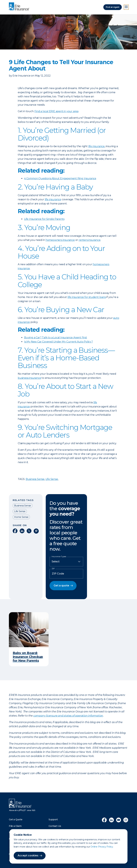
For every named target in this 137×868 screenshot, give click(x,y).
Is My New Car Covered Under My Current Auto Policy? (58, 342)
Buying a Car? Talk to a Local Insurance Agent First (56, 338)
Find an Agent (113, 7)
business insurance (29, 378)
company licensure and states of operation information (68, 716)
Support (53, 819)
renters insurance (90, 240)
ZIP (53, 569)
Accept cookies (28, 856)
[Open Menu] (126, 7)
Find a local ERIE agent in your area (56, 111)
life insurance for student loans (87, 297)
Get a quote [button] (61, 586)
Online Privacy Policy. (102, 847)
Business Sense (35, 479)
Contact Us (55, 826)
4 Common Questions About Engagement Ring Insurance (60, 178)
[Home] (20, 7)
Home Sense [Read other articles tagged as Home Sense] (21, 517)
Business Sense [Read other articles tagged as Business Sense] (23, 506)
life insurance (96, 146)
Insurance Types (59, 556)
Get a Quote (16, 819)
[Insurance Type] (66, 562)
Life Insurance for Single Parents (44, 219)
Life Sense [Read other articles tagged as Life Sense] (20, 511)
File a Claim (15, 826)
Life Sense (52, 479)
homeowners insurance (60, 240)
